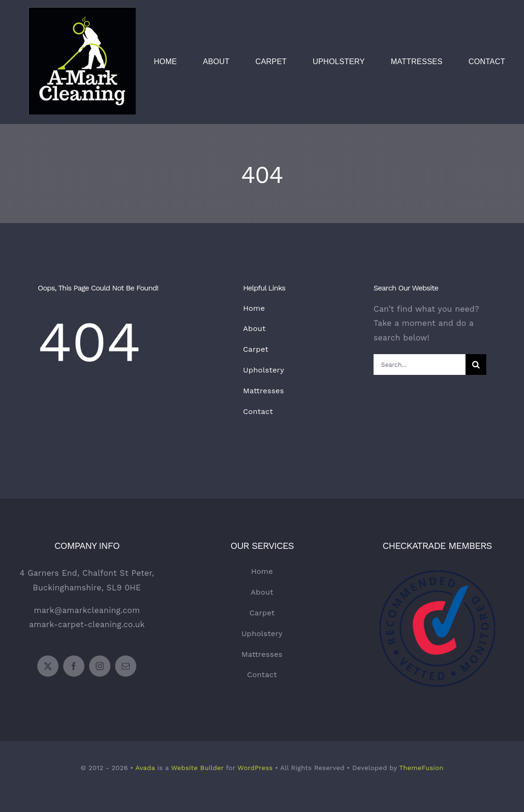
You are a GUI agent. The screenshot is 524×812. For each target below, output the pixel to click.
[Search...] (420, 365)
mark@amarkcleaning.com (87, 610)
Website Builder (198, 768)
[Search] (476, 365)
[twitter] (48, 666)
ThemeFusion (421, 768)
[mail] (126, 666)
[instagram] (100, 666)
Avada (145, 768)
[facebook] (74, 666)
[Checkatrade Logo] (437, 555)
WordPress (255, 768)
